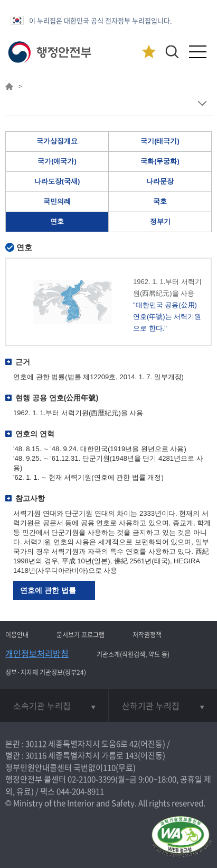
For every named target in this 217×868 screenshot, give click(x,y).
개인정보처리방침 (37, 653)
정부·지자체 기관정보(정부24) (46, 672)
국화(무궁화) (160, 161)
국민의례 (57, 201)
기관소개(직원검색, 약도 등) (133, 654)
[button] (172, 52)
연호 (57, 221)
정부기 (160, 221)
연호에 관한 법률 (48, 590)
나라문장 (160, 181)
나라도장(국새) (57, 181)
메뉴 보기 (202, 103)
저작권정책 (147, 635)
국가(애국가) (57, 161)
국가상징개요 (57, 141)
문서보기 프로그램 (81, 635)
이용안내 (17, 635)
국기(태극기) (160, 141)
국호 (160, 201)
